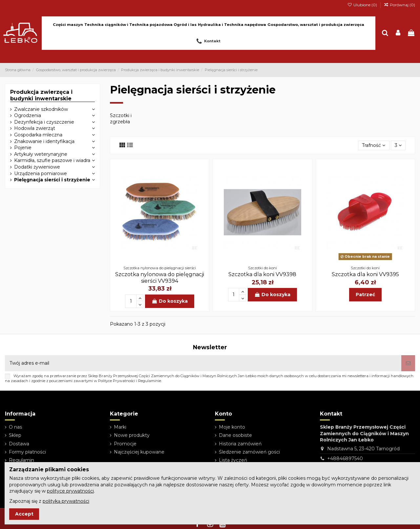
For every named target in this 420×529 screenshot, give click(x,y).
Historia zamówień (240, 444)
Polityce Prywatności (117, 381)
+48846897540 (345, 458)
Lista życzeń (233, 460)
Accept (24, 514)
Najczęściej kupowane (139, 452)
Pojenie (23, 148)
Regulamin (21, 460)
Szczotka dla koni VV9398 (262, 274)
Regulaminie (150, 381)
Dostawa (19, 444)
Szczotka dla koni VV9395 (365, 274)
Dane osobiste (235, 435)
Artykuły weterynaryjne (41, 154)
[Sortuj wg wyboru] (374, 145)
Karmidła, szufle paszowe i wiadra (52, 160)
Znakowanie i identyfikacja (44, 141)
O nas (15, 427)
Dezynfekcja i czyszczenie (44, 122)
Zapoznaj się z (49, 501)
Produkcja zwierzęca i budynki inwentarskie (41, 95)
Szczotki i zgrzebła (121, 119)
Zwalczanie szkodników (41, 109)
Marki (120, 427)
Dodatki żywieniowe (37, 167)
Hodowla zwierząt (35, 128)
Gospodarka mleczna (38, 135)
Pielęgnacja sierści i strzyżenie (52, 180)
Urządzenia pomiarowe (41, 173)
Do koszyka (170, 301)
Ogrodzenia (28, 115)
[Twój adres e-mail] (203, 363)
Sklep (15, 435)
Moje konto (232, 427)
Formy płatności (27, 452)
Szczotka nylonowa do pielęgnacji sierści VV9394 (160, 277)
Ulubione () (362, 5)
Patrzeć (365, 295)
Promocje (125, 444)
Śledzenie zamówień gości (249, 452)
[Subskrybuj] (408, 363)
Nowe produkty (132, 435)
